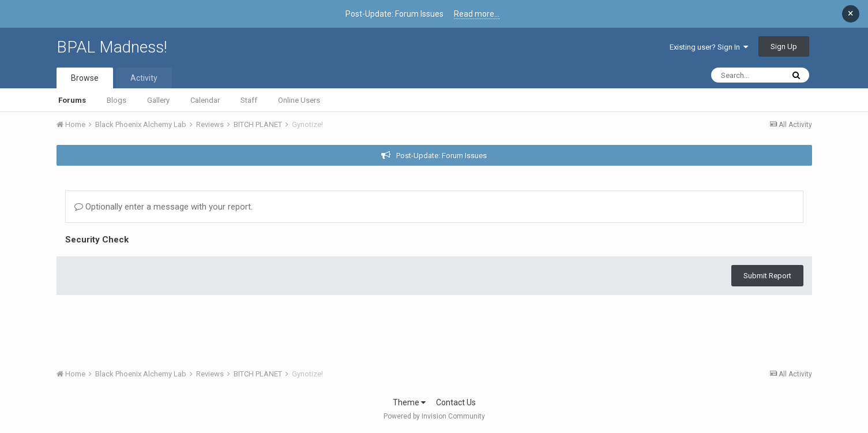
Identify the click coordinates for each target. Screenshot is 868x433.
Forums (72, 100)
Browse (85, 78)
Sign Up (784, 46)
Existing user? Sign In (709, 47)
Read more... (477, 14)
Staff (249, 100)
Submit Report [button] (767, 276)
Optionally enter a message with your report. (164, 207)
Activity (144, 78)
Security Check (97, 240)
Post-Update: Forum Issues (441, 156)
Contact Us (456, 402)
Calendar (205, 100)
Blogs (117, 100)
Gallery (158, 100)
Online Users (299, 100)
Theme (409, 402)
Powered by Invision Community (434, 416)
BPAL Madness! (112, 47)
